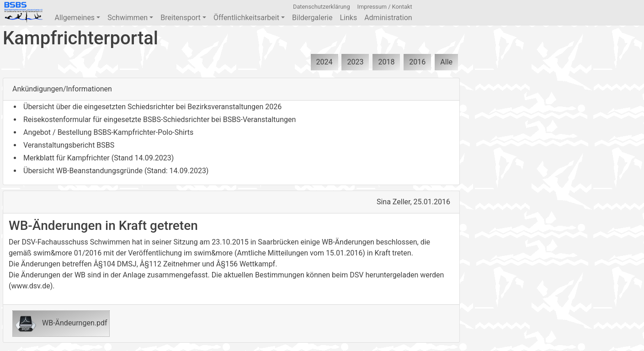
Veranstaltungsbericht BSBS (69, 145)
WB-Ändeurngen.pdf (61, 324)
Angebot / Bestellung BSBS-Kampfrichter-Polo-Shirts (108, 132)
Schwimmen (130, 18)
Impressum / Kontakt (385, 7)
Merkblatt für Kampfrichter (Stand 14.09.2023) (98, 158)
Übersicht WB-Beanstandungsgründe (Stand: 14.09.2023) (116, 171)
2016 (417, 62)
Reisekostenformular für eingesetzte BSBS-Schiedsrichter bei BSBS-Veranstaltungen (160, 120)
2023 (355, 62)
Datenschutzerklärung (322, 7)
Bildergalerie (312, 18)
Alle (446, 62)
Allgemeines (77, 18)
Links (348, 18)
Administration (388, 18)
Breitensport (183, 18)
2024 (325, 62)
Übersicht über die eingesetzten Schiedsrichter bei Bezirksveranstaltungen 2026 (152, 107)
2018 (386, 62)
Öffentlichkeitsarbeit (249, 18)
